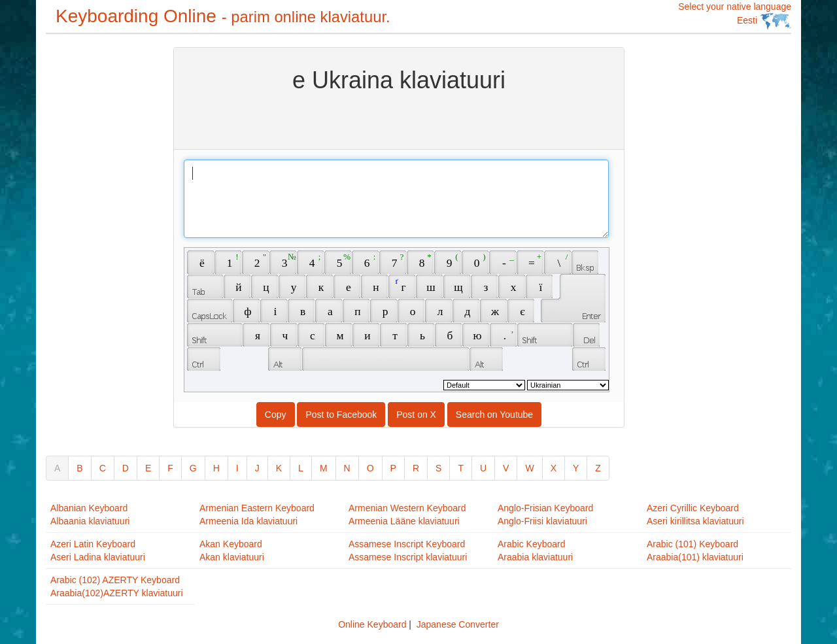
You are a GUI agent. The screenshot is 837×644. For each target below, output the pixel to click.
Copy (276, 415)
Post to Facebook (341, 415)
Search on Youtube (494, 415)
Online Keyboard (372, 624)
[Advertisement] (98, 243)
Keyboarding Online (223, 16)
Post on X (416, 415)
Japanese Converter (458, 624)
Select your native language (735, 15)
